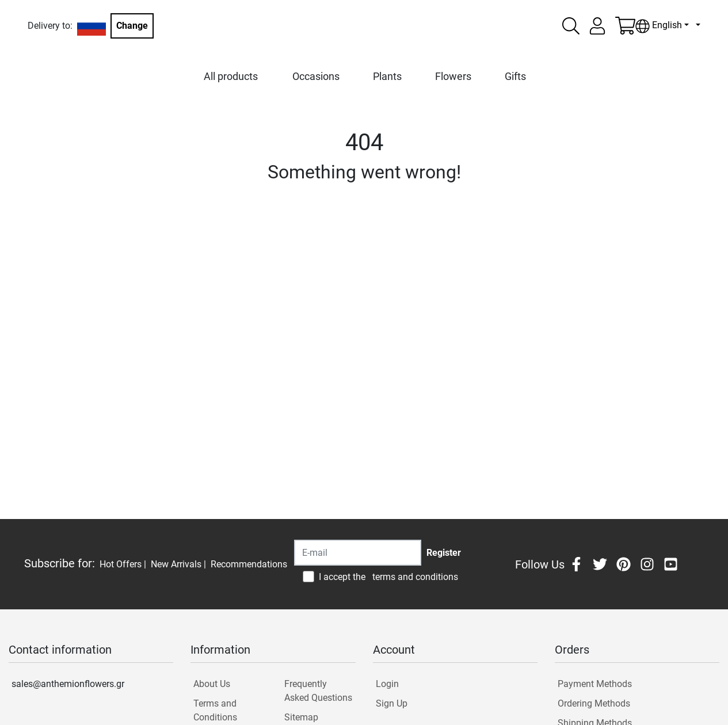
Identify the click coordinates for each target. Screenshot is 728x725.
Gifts (515, 76)
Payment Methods (595, 684)
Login (387, 684)
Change (132, 26)
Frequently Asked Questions (318, 691)
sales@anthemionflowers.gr (68, 684)
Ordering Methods (594, 703)
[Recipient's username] (358, 553)
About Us (212, 684)
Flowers (453, 76)
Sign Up (392, 703)
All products (231, 76)
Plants (387, 76)
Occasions (316, 76)
